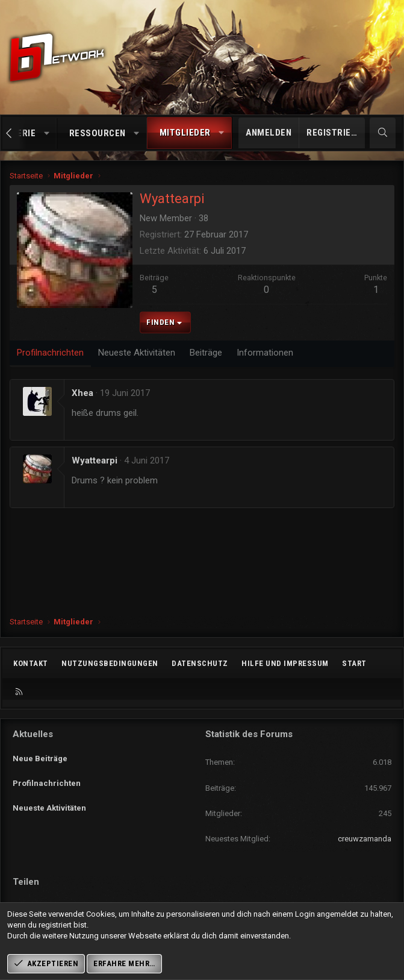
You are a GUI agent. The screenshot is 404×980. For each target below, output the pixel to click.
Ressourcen (98, 133)
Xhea (82, 393)
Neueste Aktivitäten (49, 799)
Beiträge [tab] (206, 353)
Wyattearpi (95, 460)
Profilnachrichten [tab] (50, 353)
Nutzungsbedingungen (110, 663)
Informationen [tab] (265, 353)
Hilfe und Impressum (285, 663)
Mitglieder (185, 133)
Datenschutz (200, 663)
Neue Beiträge (40, 755)
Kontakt (31, 663)
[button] (47, 133)
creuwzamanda (365, 839)
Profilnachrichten (47, 777)
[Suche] (383, 133)
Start (354, 663)
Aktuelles (33, 734)
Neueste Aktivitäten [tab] (137, 353)
